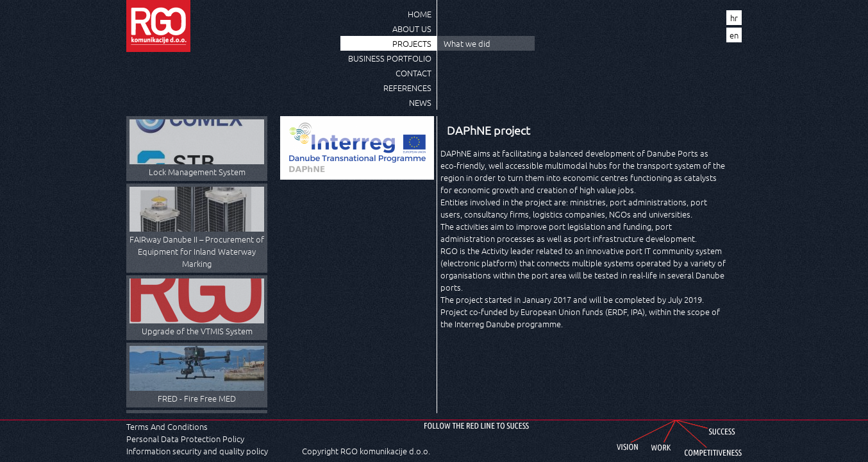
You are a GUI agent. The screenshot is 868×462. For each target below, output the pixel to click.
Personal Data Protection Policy (185, 439)
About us (412, 29)
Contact (413, 73)
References (407, 88)
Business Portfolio (390, 58)
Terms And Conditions (167, 426)
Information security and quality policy (197, 451)
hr (734, 18)
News (420, 102)
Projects (412, 43)
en (734, 35)
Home (420, 14)
